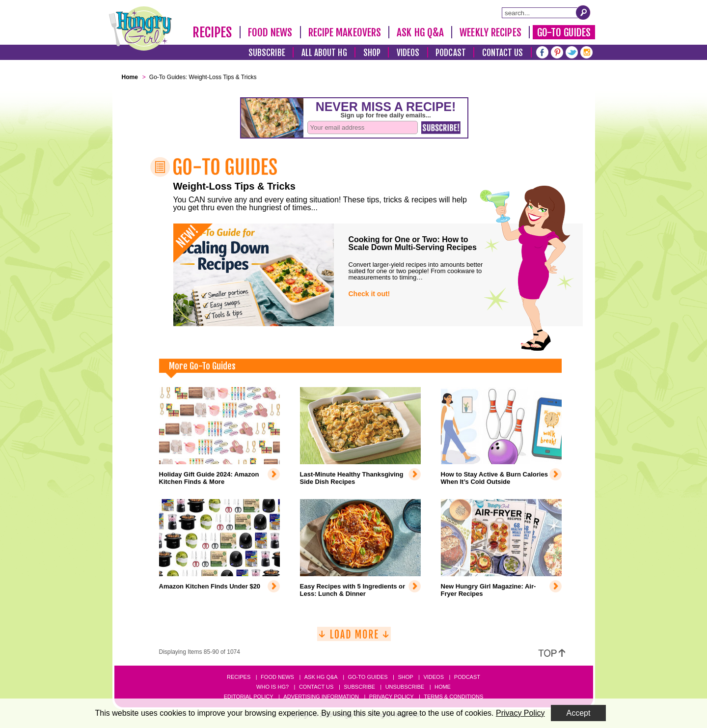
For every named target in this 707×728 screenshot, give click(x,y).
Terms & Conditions (453, 697)
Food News (270, 32)
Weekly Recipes (490, 32)
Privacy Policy (392, 697)
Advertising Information (321, 697)
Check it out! (369, 294)
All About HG (324, 53)
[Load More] (354, 638)
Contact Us (503, 53)
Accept (579, 713)
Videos (408, 53)
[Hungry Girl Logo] (140, 28)
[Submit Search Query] (583, 12)
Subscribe (267, 53)
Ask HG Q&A (420, 32)
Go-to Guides (367, 677)
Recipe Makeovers (345, 32)
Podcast (451, 53)
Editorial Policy (249, 697)
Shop (372, 53)
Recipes (212, 32)
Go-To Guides (564, 32)
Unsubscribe (405, 687)
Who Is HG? (272, 687)
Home (443, 687)
